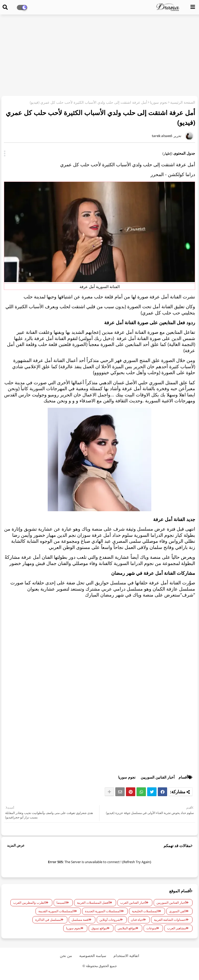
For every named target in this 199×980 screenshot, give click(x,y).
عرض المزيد (16, 845)
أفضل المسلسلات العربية (93, 903)
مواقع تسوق (99, 928)
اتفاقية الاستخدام (126, 956)
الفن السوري (177, 911)
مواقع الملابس (127, 928)
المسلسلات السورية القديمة (56, 911)
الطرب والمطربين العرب (29, 903)
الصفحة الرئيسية (183, 102)
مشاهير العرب (176, 928)
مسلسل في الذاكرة (48, 920)
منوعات (151, 928)
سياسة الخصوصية (93, 956)
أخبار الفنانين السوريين (158, 777)
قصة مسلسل (80, 920)
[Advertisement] (99, 56)
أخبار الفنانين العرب (133, 903)
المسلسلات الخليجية (145, 911)
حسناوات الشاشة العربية (170, 920)
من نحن (66, 956)
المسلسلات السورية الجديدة (103, 911)
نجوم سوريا (159, 102)
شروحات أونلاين (110, 920)
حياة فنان (137, 920)
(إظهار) (167, 153)
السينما (61, 903)
